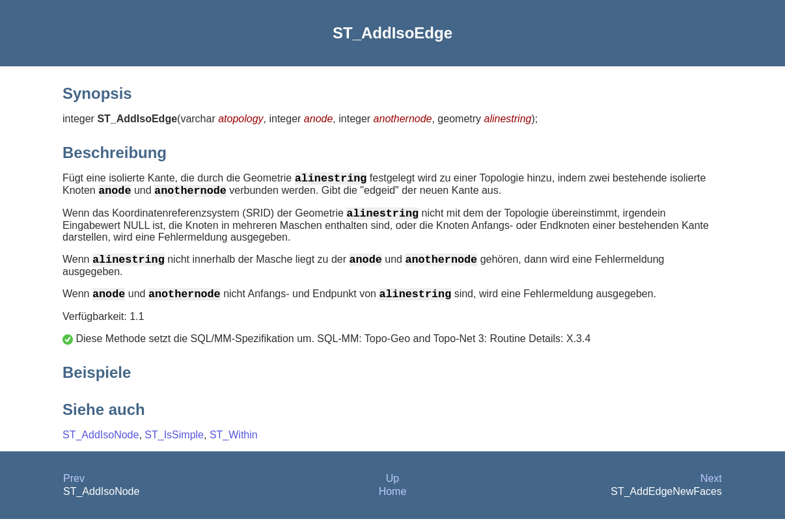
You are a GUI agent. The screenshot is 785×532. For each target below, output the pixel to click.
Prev (74, 491)
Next (711, 491)
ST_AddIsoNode (101, 448)
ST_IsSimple (174, 448)
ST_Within (234, 448)
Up (392, 491)
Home (393, 504)
